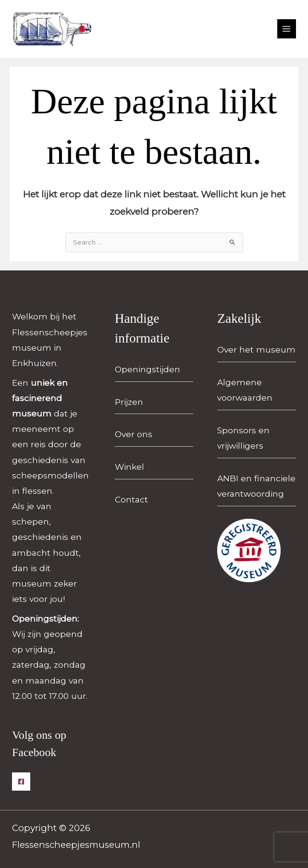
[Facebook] (21, 782)
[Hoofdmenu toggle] (287, 29)
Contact (131, 499)
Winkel (129, 467)
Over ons (134, 434)
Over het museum (256, 349)
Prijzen (129, 402)
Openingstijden (148, 369)
